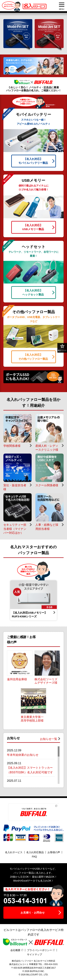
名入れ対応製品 (35, 852)
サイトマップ (34, 954)
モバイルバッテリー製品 (33, 161)
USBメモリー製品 (33, 227)
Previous (5, 600)
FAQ (34, 857)
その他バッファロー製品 (33, 357)
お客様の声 (54, 852)
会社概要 (15, 950)
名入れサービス (14, 852)
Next (62, 600)
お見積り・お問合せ (33, 913)
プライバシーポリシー (39, 950)
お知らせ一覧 (49, 739)
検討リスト (62, 348)
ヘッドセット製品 (33, 292)
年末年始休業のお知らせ (23, 755)
